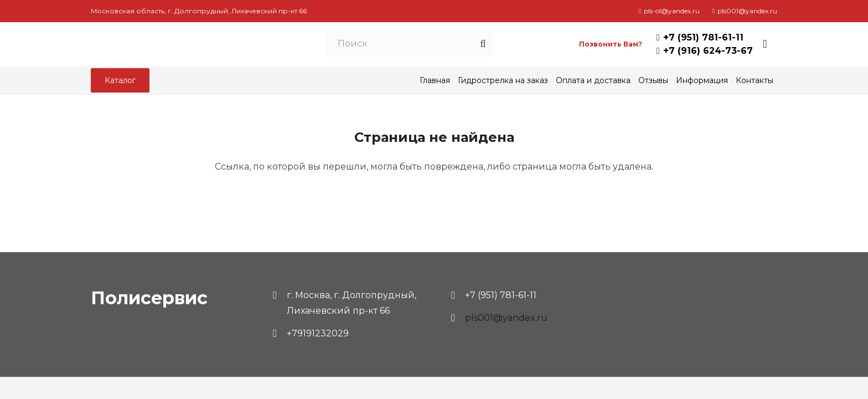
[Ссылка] (186, 44)
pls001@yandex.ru (506, 318)
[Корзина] (765, 44)
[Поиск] (430, 45)
